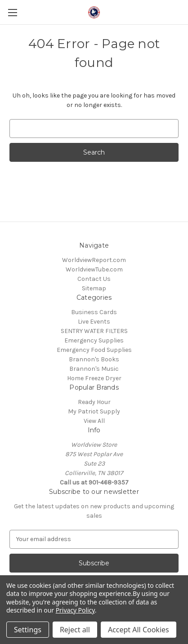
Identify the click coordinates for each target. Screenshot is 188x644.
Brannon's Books (94, 359)
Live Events (94, 322)
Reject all (75, 630)
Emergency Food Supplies (94, 350)
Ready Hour (94, 402)
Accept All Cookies (139, 630)
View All (94, 421)
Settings (28, 630)
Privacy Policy (75, 610)
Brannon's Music (94, 369)
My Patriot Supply (94, 411)
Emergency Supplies (94, 340)
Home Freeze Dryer (94, 378)
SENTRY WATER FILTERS (94, 331)
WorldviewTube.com (94, 269)
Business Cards (94, 312)
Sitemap (94, 288)
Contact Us (94, 279)
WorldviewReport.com (94, 260)
